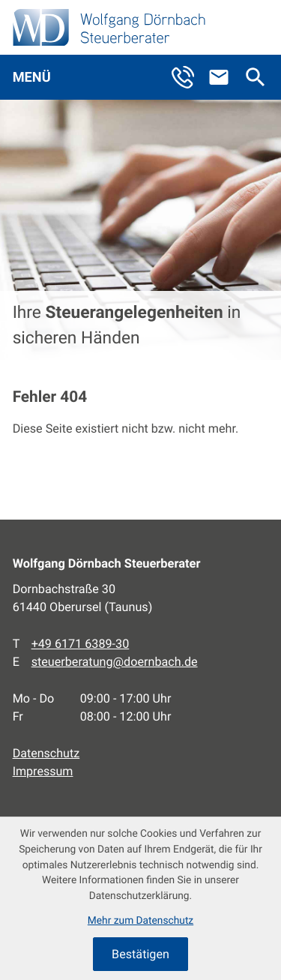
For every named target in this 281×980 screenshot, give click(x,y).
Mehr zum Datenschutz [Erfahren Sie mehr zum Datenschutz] (140, 921)
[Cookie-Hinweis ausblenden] (140, 954)
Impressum (43, 771)
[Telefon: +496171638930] (81, 644)
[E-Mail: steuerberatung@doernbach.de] (225, 77)
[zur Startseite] (109, 27)
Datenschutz (46, 753)
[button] (189, 77)
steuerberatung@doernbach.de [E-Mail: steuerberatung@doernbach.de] (115, 662)
